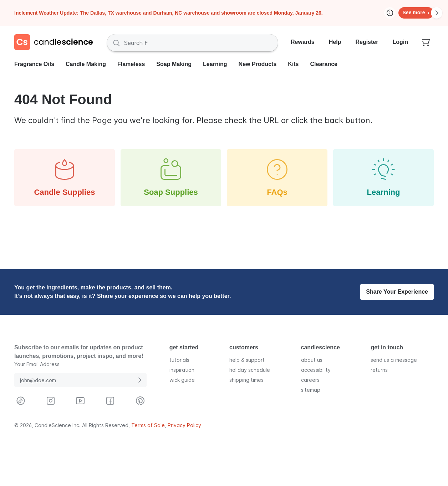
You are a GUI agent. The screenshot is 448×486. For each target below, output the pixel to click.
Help (335, 42)
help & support (247, 360)
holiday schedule (250, 370)
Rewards (303, 42)
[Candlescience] (56, 43)
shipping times (246, 380)
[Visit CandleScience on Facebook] (110, 401)
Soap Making (174, 64)
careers (310, 380)
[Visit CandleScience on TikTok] (21, 401)
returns (379, 370)
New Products (258, 64)
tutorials (179, 360)
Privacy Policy (184, 425)
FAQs (277, 177)
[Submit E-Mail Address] (139, 380)
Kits (293, 64)
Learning (215, 64)
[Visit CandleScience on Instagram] (51, 401)
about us (312, 360)
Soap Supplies (171, 177)
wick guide (182, 380)
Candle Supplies (64, 177)
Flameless (131, 64)
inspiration (182, 370)
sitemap (311, 390)
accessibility (316, 370)
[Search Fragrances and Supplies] (192, 43)
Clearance (324, 64)
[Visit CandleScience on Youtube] (80, 401)
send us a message (394, 360)
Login (400, 42)
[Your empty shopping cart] (426, 43)
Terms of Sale (148, 425)
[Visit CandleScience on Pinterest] (140, 401)
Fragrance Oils (34, 64)
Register (367, 42)
